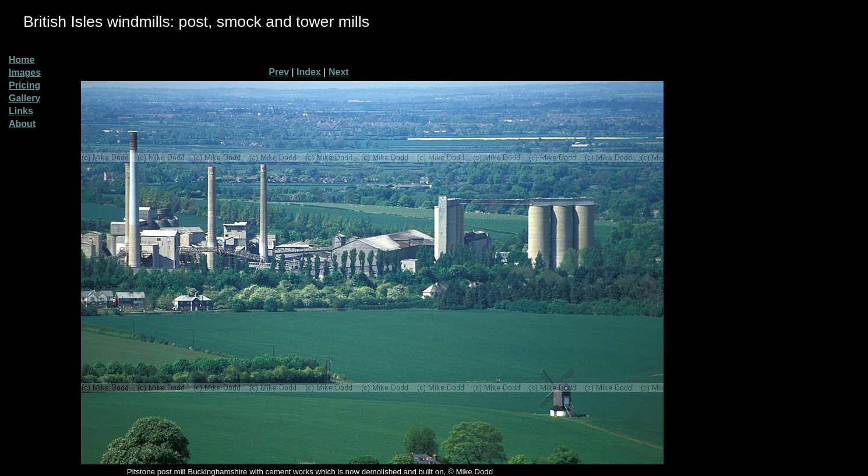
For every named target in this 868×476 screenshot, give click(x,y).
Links (21, 111)
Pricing (24, 85)
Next (339, 72)
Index (309, 72)
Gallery (24, 98)
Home (22, 60)
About (22, 124)
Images (25, 73)
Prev (279, 72)
